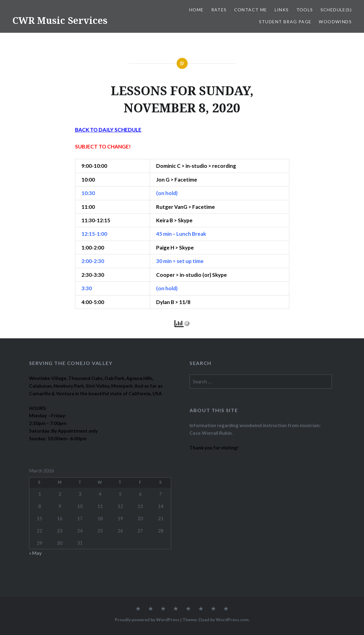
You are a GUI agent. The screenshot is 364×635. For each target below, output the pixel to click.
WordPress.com (232, 620)
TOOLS (305, 10)
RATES (219, 10)
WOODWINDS (335, 22)
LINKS (282, 10)
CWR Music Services (60, 20)
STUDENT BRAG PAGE (285, 22)
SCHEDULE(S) (336, 10)
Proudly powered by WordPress (147, 620)
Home (197, 10)
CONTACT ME (251, 10)
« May (35, 553)
